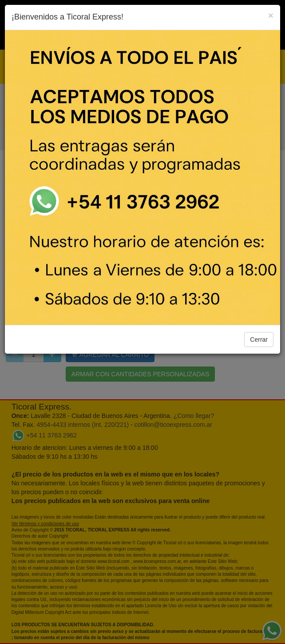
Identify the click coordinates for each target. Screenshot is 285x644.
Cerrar (259, 340)
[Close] (271, 15)
